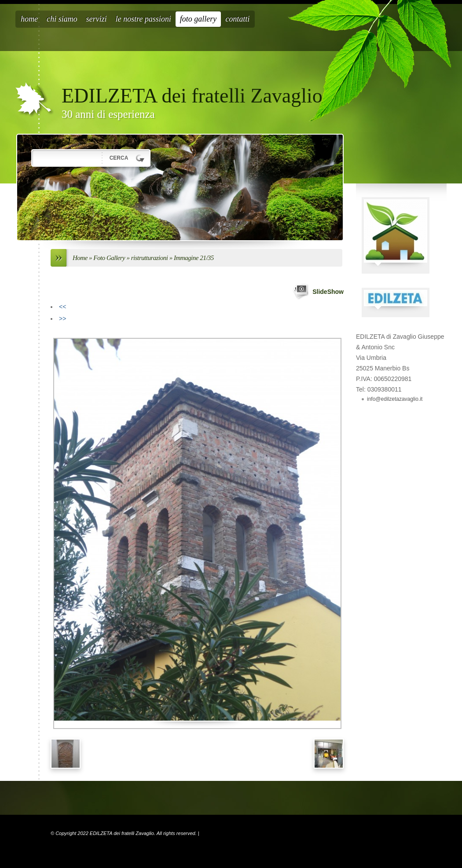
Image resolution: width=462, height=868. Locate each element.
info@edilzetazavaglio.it (395, 399)
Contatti (237, 19)
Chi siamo (62, 19)
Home (29, 19)
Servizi (97, 19)
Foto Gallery (198, 19)
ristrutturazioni (150, 258)
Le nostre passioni (143, 19)
